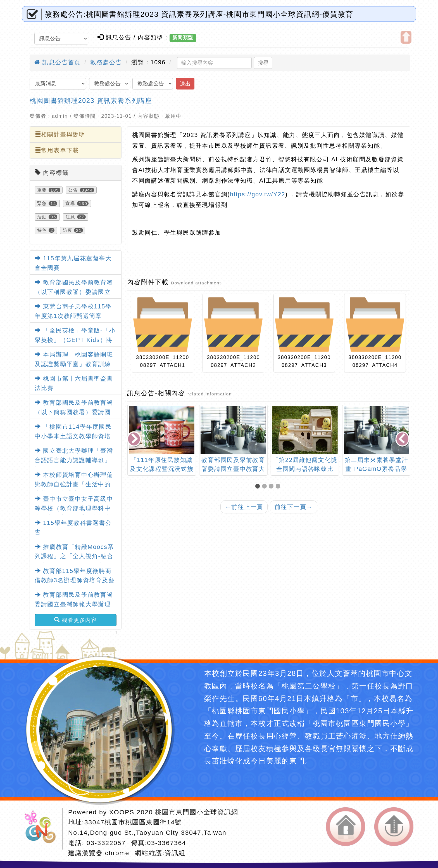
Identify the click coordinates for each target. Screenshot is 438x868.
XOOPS (122, 812)
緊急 (42, 203)
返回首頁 (346, 827)
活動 (42, 217)
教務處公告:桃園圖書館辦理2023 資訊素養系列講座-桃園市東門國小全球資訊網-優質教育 (199, 14)
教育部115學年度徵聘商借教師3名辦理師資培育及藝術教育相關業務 (75, 580)
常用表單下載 (57, 150)
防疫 (68, 230)
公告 (73, 190)
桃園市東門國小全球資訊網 (197, 812)
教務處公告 (106, 62)
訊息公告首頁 (58, 62)
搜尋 (263, 63)
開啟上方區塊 (406, 37)
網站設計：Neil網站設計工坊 (42, 829)
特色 (42, 230)
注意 (70, 217)
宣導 (70, 203)
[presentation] (135, 439)
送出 (185, 84)
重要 (42, 190)
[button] (259, 487)
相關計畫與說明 (60, 134)
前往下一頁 (294, 507)
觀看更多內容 (75, 620)
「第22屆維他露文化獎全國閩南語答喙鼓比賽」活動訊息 (376, 469)
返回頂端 (394, 827)
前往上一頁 (244, 507)
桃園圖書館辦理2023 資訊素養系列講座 (91, 101)
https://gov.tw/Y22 (258, 194)
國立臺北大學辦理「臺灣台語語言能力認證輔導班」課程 (74, 460)
